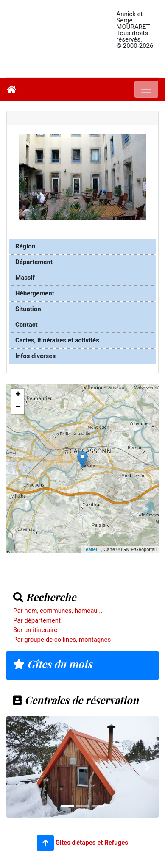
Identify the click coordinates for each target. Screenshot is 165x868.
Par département (37, 620)
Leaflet (90, 549)
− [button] (18, 408)
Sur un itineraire (35, 630)
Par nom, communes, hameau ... (59, 611)
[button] (45, 843)
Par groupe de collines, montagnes (62, 640)
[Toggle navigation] (146, 89)
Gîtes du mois (53, 664)
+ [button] (18, 395)
